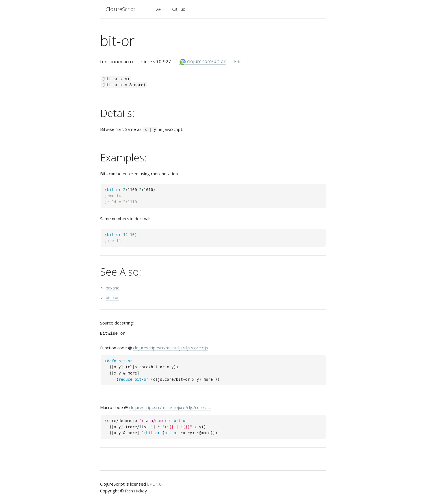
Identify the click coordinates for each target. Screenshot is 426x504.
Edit (238, 62)
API (159, 9)
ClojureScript (120, 9)
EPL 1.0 (154, 484)
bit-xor (112, 297)
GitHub (179, 9)
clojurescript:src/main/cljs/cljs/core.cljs (171, 348)
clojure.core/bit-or (202, 61)
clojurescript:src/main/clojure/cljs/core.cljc (170, 407)
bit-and (113, 288)
